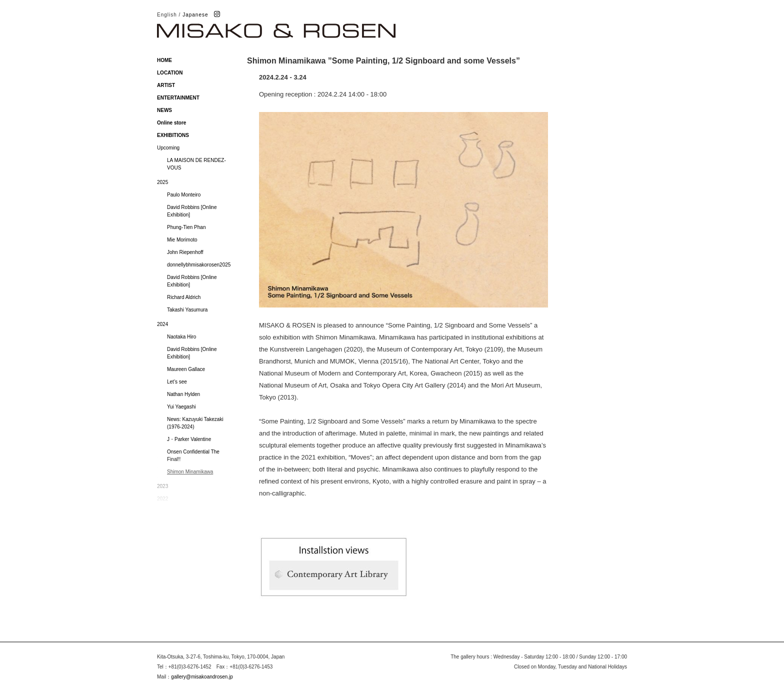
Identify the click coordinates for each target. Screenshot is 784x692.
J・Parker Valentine (189, 439)
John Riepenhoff (185, 252)
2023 (162, 486)
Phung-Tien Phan (186, 227)
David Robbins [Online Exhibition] (192, 211)
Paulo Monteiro (184, 195)
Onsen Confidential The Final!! (193, 455)
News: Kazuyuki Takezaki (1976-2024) (195, 423)
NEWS (164, 110)
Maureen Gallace (186, 369)
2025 (162, 182)
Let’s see (177, 382)
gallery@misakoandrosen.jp (202, 677)
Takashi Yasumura (187, 310)
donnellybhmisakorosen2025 (199, 265)
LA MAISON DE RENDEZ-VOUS (196, 164)
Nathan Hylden (183, 394)
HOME (164, 60)
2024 (162, 324)
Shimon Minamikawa (190, 472)
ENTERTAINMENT (178, 98)
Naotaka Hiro (181, 337)
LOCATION (170, 73)
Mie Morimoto (182, 240)
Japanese (195, 15)
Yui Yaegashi (181, 407)
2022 (162, 499)
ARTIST (166, 85)
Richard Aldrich (184, 297)
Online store (171, 123)
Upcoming (168, 148)
